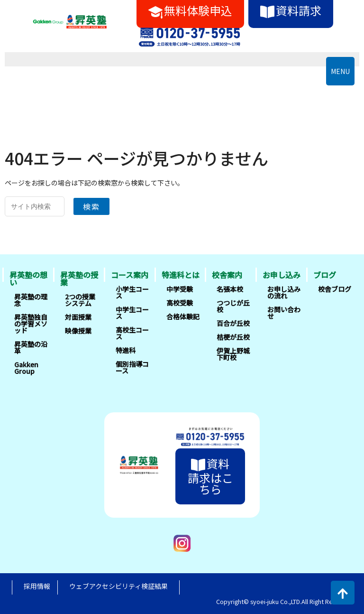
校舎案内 (227, 275)
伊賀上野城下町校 (233, 354)
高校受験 (180, 303)
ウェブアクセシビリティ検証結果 (118, 586)
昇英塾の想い (28, 279)
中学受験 (180, 289)
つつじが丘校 (233, 306)
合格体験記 (183, 316)
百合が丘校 (233, 323)
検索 (91, 206)
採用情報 (37, 586)
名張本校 (230, 289)
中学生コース (132, 313)
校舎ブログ (335, 289)
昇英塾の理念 (31, 300)
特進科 (126, 350)
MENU (340, 71)
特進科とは (181, 275)
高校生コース (132, 333)
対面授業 (78, 317)
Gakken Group (26, 368)
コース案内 (130, 275)
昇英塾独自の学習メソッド (31, 324)
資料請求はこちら (210, 476)
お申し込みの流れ (284, 292)
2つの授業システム (80, 300)
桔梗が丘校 (233, 337)
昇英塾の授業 (79, 279)
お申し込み (282, 275)
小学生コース (132, 292)
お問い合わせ (284, 313)
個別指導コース (132, 367)
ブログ (325, 275)
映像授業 (78, 331)
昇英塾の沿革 (31, 347)
